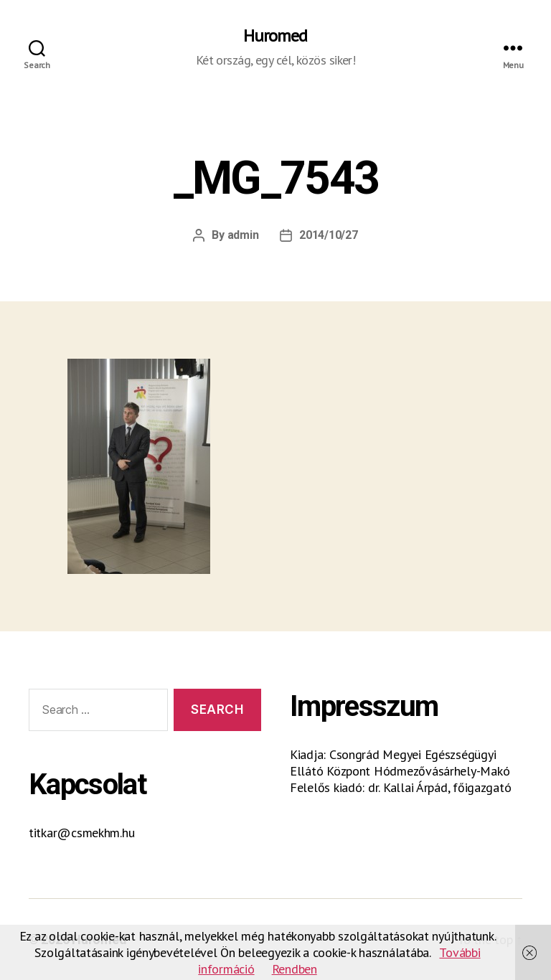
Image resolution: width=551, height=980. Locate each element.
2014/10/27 (328, 235)
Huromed (275, 36)
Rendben (295, 969)
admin (243, 235)
